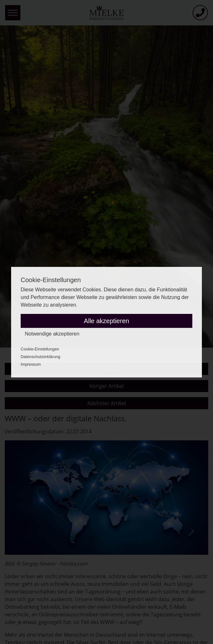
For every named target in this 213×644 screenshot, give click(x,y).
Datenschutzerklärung (40, 357)
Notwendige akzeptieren (52, 334)
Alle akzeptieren (106, 321)
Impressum (31, 364)
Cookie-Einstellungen (40, 349)
